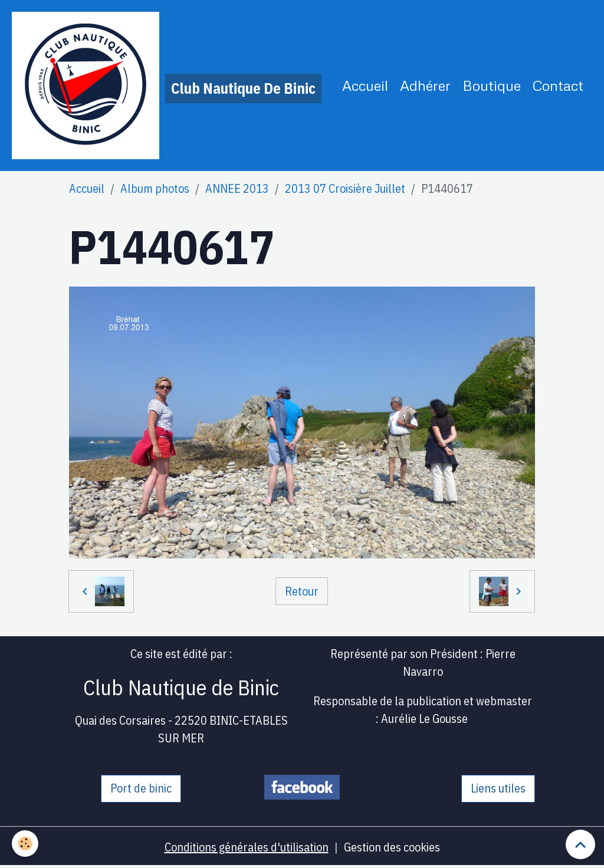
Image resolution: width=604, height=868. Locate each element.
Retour (302, 591)
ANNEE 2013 (237, 188)
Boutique (492, 85)
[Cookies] (25, 844)
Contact (558, 85)
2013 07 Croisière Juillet (345, 188)
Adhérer (425, 85)
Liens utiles (498, 788)
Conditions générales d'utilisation (247, 847)
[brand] (167, 86)
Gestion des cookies (392, 847)
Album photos (155, 188)
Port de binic (141, 788)
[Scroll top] (580, 844)
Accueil (365, 85)
